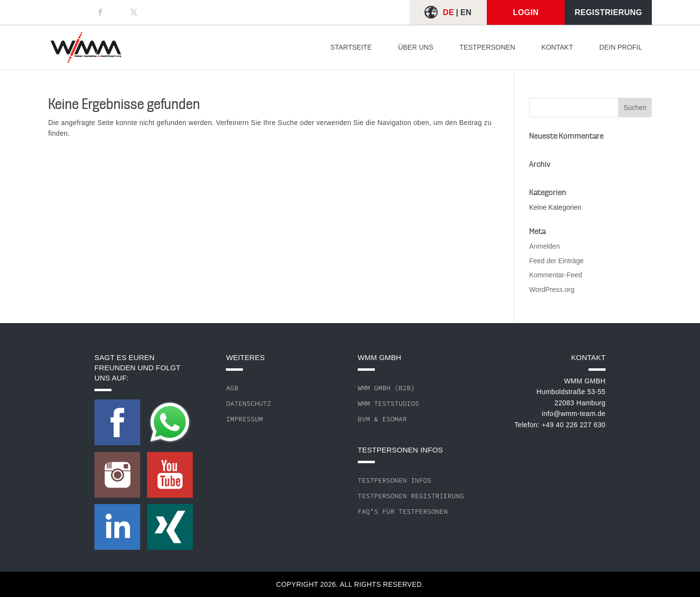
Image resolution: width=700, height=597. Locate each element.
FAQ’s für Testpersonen (403, 511)
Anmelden (544, 246)
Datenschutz (248, 403)
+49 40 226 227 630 (574, 425)
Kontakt (557, 47)
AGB (232, 388)
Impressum (244, 419)
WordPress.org (552, 289)
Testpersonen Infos (395, 480)
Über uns (416, 47)
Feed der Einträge (556, 261)
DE (449, 12)
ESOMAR (394, 419)
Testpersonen (487, 47)
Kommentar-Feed (556, 275)
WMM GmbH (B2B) (387, 388)
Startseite (351, 47)
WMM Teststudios (388, 403)
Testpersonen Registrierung (411, 496)
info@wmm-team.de (574, 414)
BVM (364, 419)
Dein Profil (621, 47)
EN (466, 12)
